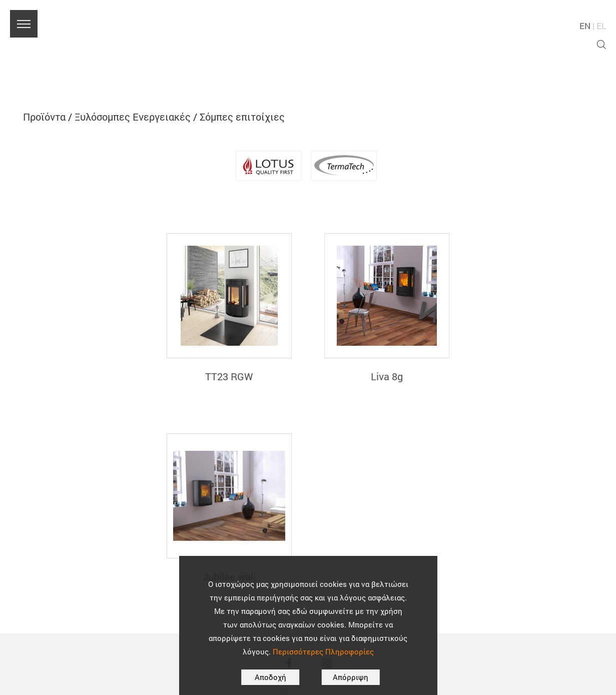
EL (601, 26)
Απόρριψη (351, 677)
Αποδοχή (270, 677)
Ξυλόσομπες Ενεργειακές (133, 117)
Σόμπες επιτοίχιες (242, 117)
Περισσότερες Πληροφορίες (323, 651)
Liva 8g (387, 376)
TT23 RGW (229, 376)
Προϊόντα (44, 117)
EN (585, 26)
